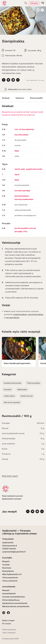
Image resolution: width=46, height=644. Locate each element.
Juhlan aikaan (9, 396)
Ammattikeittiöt (9, 594)
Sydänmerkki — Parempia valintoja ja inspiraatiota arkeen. (20, 532)
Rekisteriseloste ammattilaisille (16, 606)
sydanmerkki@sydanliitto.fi (14, 552)
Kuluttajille (7, 558)
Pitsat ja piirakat (33, 383)
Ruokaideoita (8, 571)
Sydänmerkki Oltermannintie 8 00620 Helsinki (10, 546)
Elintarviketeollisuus (11, 600)
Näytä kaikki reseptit (10, 476)
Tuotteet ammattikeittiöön (14, 597)
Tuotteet (6, 565)
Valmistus (20, 98)
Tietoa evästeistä (10, 581)
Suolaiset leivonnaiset (12, 383)
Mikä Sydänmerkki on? (12, 574)
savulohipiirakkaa (35, 314)
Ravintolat (7, 568)
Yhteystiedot (8, 539)
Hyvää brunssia (27, 396)
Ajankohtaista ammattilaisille (15, 603)
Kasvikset (8, 389)
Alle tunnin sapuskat (12, 402)
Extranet (34, 3)
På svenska (7, 624)
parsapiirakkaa (13, 318)
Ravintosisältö (36, 98)
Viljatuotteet (22, 389)
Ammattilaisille (9, 587)
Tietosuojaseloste (10, 578)
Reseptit (6, 561)
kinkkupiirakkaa (20, 314)
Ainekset (6, 98)
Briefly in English (8, 620)
